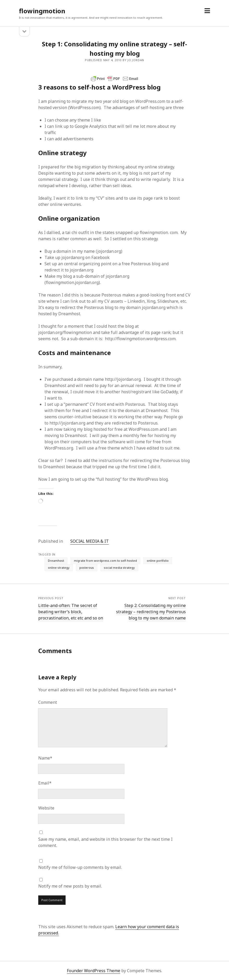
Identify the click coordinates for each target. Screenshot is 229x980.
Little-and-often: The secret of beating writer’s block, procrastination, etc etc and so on (71, 612)
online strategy (59, 568)
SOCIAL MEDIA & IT (90, 541)
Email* (45, 783)
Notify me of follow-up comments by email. (80, 867)
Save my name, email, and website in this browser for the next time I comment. (105, 842)
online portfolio (158, 561)
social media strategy (119, 568)
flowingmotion (42, 11)
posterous (87, 568)
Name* (45, 758)
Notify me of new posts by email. (70, 886)
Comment (48, 702)
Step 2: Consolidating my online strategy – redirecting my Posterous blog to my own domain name (151, 612)
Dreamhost (56, 561)
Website (46, 808)
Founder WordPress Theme (94, 971)
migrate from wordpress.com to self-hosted (105, 561)
